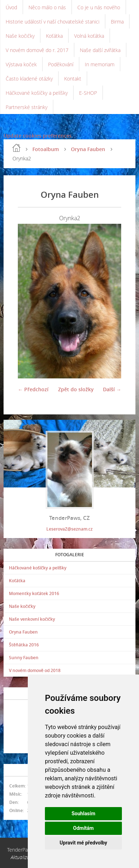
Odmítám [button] (83, 828)
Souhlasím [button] (84, 813)
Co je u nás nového (99, 7)
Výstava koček (21, 64)
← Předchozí (33, 389)
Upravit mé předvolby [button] (83, 843)
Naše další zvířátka (100, 50)
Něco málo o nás (47, 7)
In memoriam (100, 64)
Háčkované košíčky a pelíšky (37, 93)
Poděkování (61, 64)
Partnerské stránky (27, 107)
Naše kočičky (20, 36)
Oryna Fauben (88, 149)
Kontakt (73, 79)
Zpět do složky (76, 389)
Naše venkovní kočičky (32, 619)
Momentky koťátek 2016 (34, 593)
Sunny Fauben (24, 658)
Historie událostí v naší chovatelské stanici (53, 22)
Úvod (11, 7)
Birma (117, 22)
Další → (112, 389)
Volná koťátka (89, 36)
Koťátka (54, 36)
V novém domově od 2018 (35, 670)
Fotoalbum (46, 149)
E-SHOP (88, 93)
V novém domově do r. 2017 (37, 50)
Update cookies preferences (38, 136)
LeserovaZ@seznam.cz (69, 529)
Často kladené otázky (29, 79)
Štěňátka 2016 (24, 645)
